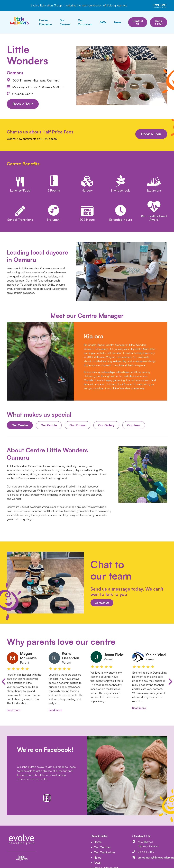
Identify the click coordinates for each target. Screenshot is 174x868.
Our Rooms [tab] (77, 425)
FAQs (103, 22)
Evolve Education (45, 22)
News (118, 22)
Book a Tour (159, 22)
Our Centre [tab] (20, 425)
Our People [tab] (49, 425)
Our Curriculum (85, 22)
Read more (14, 710)
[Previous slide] (4, 682)
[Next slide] (170, 682)
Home (98, 842)
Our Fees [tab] (134, 425)
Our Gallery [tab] (106, 425)
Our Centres (65, 22)
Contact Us (138, 22)
